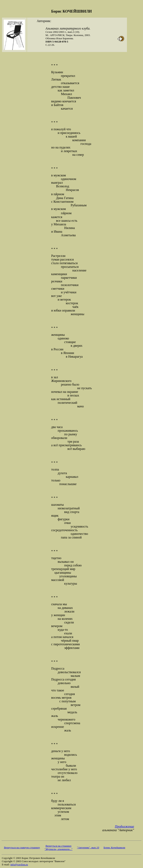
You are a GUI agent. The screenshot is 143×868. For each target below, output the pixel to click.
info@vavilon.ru (19, 864)
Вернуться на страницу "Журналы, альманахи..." (59, 847)
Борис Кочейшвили (114, 847)
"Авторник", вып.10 (88, 847)
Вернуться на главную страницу (22, 847)
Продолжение (124, 826)
